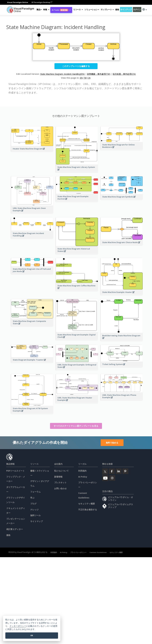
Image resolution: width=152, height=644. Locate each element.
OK (32, 635)
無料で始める (112, 443)
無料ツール (35, 515)
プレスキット (60, 482)
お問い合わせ (60, 488)
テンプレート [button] (107, 10)
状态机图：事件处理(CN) (124, 74)
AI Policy (83, 477)
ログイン (137, 10)
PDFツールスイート (15, 471)
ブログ (33, 504)
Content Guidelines (98, 552)
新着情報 (58, 477)
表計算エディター (15, 529)
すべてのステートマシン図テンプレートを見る (76, 426)
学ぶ (32, 498)
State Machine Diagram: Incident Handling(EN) (62, 74)
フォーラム (35, 492)
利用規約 (82, 471)
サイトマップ (37, 521)
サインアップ (126, 10)
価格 (117, 10)
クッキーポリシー (18, 626)
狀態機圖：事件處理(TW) (99, 74)
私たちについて (61, 471)
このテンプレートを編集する (76, 66)
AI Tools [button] (61, 10)
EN (81, 78)
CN (89, 78)
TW (85, 78)
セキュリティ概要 (87, 504)
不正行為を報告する (88, 510)
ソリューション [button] (92, 10)
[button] (46, 10)
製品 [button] (39, 10)
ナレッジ (34, 510)
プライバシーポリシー (78, 552)
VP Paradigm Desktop (42, 2)
